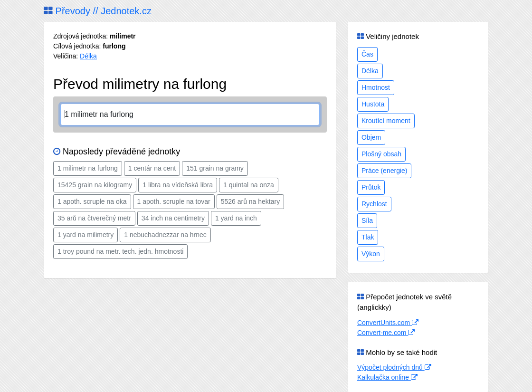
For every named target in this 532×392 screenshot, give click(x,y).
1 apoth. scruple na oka (92, 201)
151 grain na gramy (215, 168)
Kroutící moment (386, 121)
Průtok (371, 187)
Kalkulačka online (387, 377)
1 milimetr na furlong (88, 168)
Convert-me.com (386, 333)
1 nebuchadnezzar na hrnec (165, 235)
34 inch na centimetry (173, 218)
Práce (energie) (385, 171)
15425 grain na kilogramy (95, 185)
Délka (88, 56)
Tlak (368, 237)
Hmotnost (376, 87)
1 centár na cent (152, 168)
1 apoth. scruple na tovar (174, 201)
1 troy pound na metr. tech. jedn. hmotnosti (120, 251)
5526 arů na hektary (251, 201)
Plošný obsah (381, 154)
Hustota (373, 104)
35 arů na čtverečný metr (94, 218)
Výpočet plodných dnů (394, 367)
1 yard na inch (236, 218)
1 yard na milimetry (85, 235)
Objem (371, 137)
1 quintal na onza (249, 185)
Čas (367, 54)
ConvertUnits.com (388, 323)
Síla (367, 220)
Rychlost (374, 204)
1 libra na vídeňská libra (178, 185)
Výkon (371, 254)
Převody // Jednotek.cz (98, 11)
